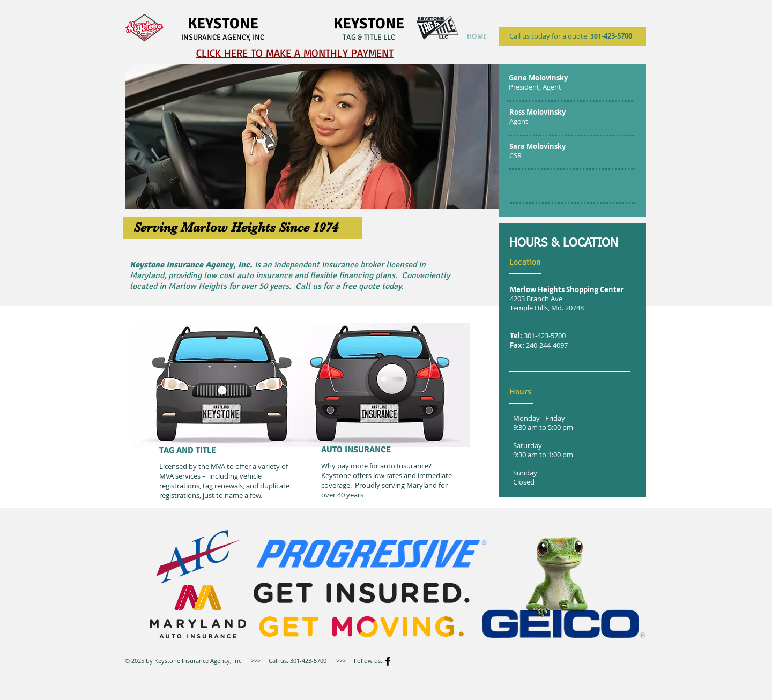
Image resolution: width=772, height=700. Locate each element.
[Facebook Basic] (388, 661)
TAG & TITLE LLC (369, 37)
